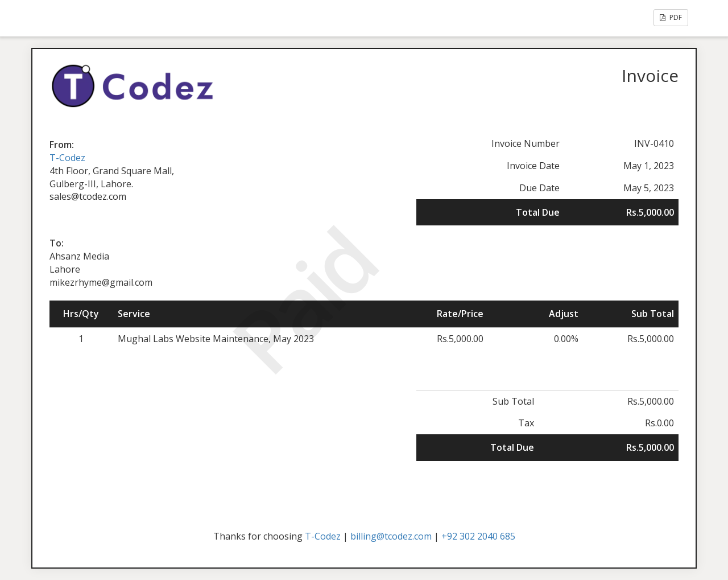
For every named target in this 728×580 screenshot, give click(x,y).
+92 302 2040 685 (478, 536)
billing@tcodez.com (391, 536)
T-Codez (67, 158)
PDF (671, 17)
